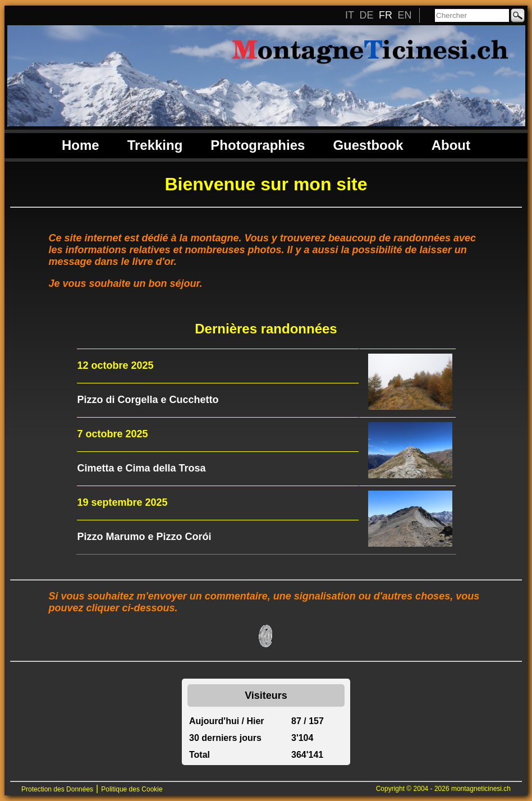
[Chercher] (472, 15)
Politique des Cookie (132, 789)
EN (404, 15)
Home (81, 145)
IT (350, 15)
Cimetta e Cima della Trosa (142, 468)
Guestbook (368, 145)
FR (386, 15)
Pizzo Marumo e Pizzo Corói (145, 537)
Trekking (155, 145)
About (451, 145)
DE (366, 15)
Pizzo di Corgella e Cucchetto (148, 400)
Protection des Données (57, 789)
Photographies (258, 145)
